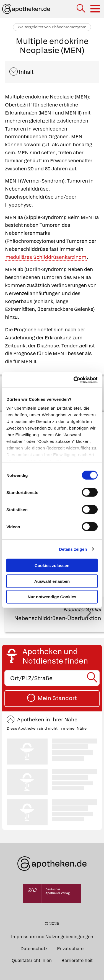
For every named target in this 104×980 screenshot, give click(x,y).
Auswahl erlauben (52, 581)
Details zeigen (73, 549)
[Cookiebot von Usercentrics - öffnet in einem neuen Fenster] (74, 380)
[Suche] (81, 9)
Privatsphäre (70, 949)
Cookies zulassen (52, 566)
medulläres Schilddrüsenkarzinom (46, 257)
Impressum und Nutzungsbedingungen (52, 937)
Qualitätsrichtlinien (32, 960)
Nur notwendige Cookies (52, 597)
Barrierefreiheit (77, 960)
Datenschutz (34, 949)
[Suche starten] (93, 678)
